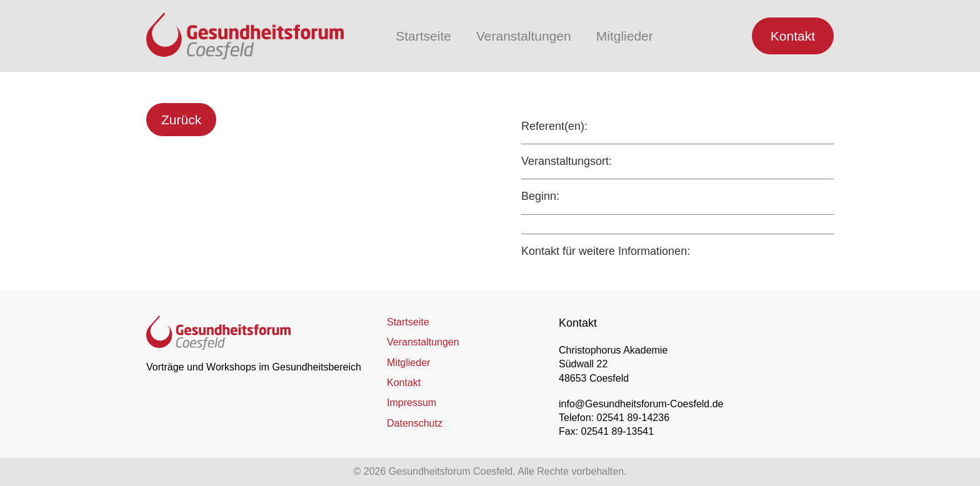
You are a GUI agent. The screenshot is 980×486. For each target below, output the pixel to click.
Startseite (423, 36)
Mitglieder (625, 36)
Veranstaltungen (524, 36)
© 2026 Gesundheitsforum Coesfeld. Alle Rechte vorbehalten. (490, 471)
